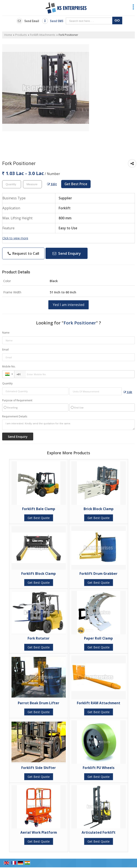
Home (8, 35)
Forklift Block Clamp (39, 574)
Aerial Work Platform (39, 832)
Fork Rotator (39, 638)
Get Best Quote (39, 518)
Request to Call (23, 253)
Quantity (7, 383)
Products (21, 35)
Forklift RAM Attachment (99, 703)
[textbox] (32, 184)
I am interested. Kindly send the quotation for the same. (68, 425)
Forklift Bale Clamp (39, 509)
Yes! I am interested (68, 305)
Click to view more (15, 238)
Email (5, 350)
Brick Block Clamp (99, 509)
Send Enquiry (67, 253)
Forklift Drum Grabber (98, 574)
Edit (52, 184)
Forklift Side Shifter (39, 768)
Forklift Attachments (43, 35)
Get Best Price (76, 184)
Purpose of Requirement (17, 400)
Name (6, 333)
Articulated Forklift (99, 832)
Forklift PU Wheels (99, 768)
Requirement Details (15, 417)
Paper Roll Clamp (98, 638)
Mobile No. (9, 366)
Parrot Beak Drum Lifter (39, 703)
